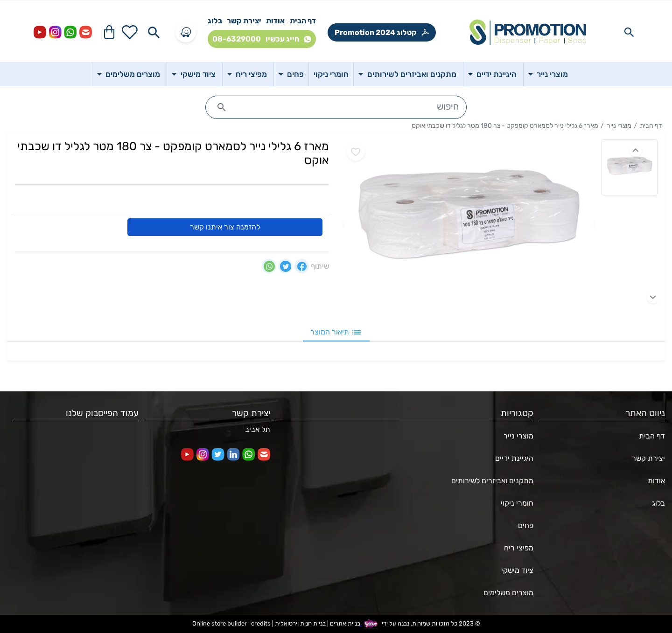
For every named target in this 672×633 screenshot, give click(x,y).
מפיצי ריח (519, 548)
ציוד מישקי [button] (197, 74)
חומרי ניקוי (517, 503)
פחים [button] (294, 74)
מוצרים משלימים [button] (132, 74)
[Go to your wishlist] (130, 32)
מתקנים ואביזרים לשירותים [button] (411, 74)
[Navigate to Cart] (109, 32)
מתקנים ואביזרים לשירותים (492, 481)
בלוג (215, 21)
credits (261, 623)
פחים (526, 525)
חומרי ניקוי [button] (331, 74)
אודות (275, 21)
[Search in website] (629, 32)
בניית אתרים (345, 623)
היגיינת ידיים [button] (496, 74)
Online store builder (220, 623)
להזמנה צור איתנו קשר (225, 227)
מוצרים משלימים (508, 593)
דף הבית (303, 21)
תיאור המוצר (336, 332)
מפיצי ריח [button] (250, 74)
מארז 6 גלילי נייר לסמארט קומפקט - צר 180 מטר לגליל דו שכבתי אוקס (505, 126)
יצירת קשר (244, 21)
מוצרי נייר (619, 126)
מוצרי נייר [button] (551, 74)
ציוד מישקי (517, 570)
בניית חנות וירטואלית (300, 623)
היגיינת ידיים (514, 458)
